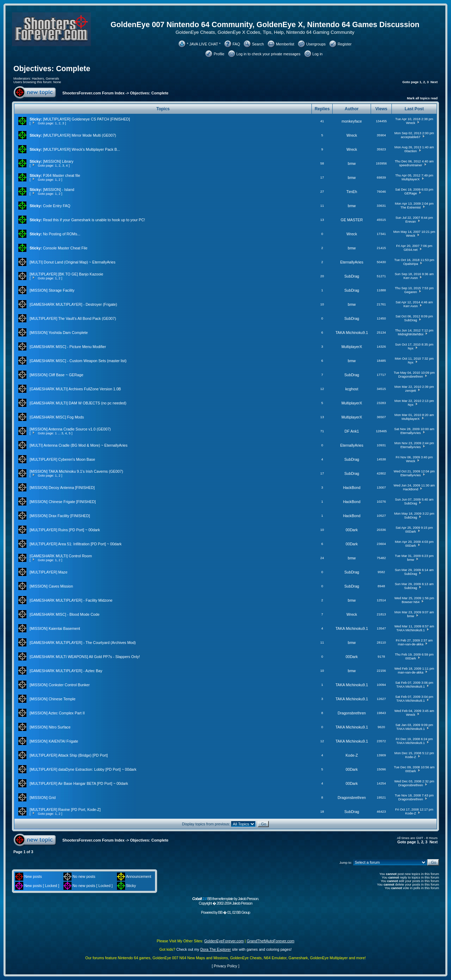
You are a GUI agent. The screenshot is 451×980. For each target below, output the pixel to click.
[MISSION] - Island (59, 190)
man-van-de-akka (411, 644)
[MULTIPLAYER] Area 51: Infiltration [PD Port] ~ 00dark (76, 544)
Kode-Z (352, 755)
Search (258, 44)
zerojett (411, 391)
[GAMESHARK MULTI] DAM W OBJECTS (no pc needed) (78, 403)
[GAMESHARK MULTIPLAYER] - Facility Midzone (71, 600)
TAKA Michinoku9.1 (352, 333)
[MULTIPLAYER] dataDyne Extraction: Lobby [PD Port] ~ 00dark (83, 769)
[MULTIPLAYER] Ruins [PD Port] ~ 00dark (65, 530)
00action (411, 151)
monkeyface (352, 121)
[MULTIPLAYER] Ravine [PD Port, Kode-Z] (65, 810)
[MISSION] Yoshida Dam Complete (59, 333)
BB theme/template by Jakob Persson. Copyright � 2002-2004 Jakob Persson (225, 901)
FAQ (236, 44)
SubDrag (352, 276)
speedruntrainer (411, 165)
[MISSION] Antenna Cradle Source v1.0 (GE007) (70, 429)
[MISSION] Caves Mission (51, 586)
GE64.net (411, 250)
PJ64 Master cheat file (61, 175)
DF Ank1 (352, 431)
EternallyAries (352, 262)
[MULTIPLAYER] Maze (48, 572)
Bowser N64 (411, 602)
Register (345, 44)
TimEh (352, 192)
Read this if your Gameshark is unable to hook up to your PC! (94, 220)
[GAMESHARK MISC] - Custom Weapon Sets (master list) (78, 361)
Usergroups (316, 44)
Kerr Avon (411, 278)
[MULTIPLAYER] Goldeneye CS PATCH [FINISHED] (87, 119)
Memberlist (285, 44)
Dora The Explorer (215, 949)
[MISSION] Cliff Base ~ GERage (56, 375)
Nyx (410, 348)
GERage (410, 193)
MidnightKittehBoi (411, 334)
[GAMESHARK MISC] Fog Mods (57, 417)
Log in (318, 54)
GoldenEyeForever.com (224, 941)
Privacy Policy (225, 966)
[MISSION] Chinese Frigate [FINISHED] (63, 502)
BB (220, 912)
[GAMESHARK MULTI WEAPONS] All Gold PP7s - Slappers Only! (85, 657)
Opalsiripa (410, 264)
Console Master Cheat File (65, 248)
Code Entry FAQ (57, 206)
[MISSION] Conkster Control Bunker (60, 685)
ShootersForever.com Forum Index (93, 93)
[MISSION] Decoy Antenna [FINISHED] (62, 488)
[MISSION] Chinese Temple (52, 699)
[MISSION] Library (58, 161)
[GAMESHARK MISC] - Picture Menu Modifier (68, 347)
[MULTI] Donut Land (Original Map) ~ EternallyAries (73, 262)
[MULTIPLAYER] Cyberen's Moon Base (62, 459)
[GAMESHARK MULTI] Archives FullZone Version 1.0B (75, 389)
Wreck (410, 123)
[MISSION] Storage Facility (52, 290)
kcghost (352, 389)
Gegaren (410, 292)
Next (434, 82)
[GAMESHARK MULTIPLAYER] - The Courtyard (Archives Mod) (83, 643)
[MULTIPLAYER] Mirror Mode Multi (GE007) (79, 135)
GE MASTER (352, 220)
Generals (52, 79)
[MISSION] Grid (43, 798)
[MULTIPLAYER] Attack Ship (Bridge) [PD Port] (69, 755)
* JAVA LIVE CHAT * (204, 44)
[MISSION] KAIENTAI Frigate (54, 741)
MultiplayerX (411, 179)
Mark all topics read (422, 98)
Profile (219, 54)
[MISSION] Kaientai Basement (55, 628)
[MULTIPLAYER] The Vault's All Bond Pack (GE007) (73, 318)
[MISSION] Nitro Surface (50, 727)
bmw (352, 163)
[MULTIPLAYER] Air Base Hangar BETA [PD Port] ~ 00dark (79, 783)
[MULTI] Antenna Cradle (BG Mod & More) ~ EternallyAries (79, 445)
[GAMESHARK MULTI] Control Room (61, 556)
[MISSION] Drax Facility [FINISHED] (60, 516)
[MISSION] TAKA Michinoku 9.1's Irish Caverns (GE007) (76, 471)
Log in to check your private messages (268, 54)
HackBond (352, 488)
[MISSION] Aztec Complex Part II (57, 713)
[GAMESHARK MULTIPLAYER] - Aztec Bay (66, 671)
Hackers (38, 79)
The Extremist (411, 207)
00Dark (352, 530)
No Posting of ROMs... (62, 234)
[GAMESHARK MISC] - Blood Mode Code (64, 614)
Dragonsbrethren (410, 377)
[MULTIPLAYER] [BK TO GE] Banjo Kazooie (66, 274)
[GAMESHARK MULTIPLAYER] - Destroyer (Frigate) (73, 304)
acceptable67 (411, 137)
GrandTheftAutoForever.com (270, 941)
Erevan (411, 222)
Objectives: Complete (52, 69)
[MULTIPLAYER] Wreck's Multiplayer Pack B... (82, 149)
